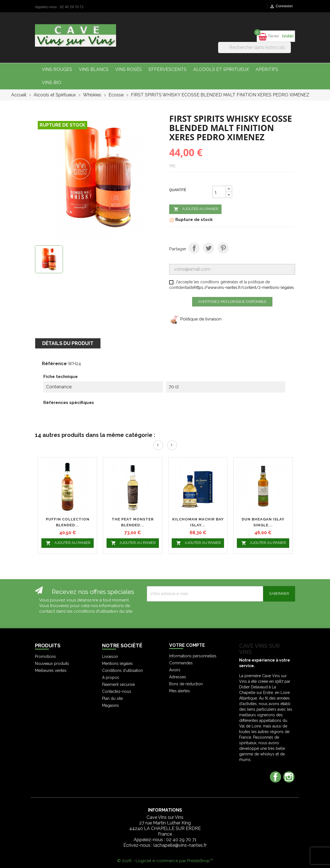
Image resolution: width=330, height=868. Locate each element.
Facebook (275, 777)
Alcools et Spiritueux (221, 69)
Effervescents (168, 69)
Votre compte (187, 645)
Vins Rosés (129, 69)
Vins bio (52, 83)
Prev (158, 445)
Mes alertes (180, 691)
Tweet (209, 248)
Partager (194, 248)
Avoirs (175, 670)
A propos (111, 677)
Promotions (45, 657)
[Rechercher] (254, 47)
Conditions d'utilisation (122, 670)
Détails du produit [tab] (68, 343)
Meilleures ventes (51, 670)
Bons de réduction (186, 684)
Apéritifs (267, 69)
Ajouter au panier (195, 209)
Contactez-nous (117, 691)
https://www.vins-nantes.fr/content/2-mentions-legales (244, 287)
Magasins (110, 705)
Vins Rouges (57, 69)
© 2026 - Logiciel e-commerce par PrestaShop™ (165, 861)
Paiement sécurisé (118, 684)
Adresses (178, 677)
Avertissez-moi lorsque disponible (232, 302)
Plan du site (112, 698)
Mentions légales (117, 664)
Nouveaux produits (52, 664)
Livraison (110, 657)
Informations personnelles (193, 656)
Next (172, 445)
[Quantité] (219, 192)
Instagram (289, 777)
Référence (54, 364)
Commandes (181, 663)
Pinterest (223, 248)
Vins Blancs (94, 69)
